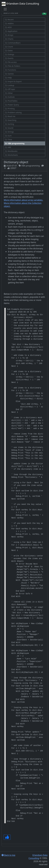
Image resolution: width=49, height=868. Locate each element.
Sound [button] (9, 128)
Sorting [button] (9, 124)
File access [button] (11, 62)
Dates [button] (9, 51)
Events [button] (9, 58)
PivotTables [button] (11, 101)
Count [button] (9, 47)
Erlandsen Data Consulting (20, 4)
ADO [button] (8, 27)
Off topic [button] (10, 89)
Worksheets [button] (11, 155)
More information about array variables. (23, 200)
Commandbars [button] (13, 43)
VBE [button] (8, 147)
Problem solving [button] (13, 112)
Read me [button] (10, 116)
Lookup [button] (10, 85)
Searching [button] (11, 120)
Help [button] (8, 78)
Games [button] (9, 74)
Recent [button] (9, 20)
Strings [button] (9, 132)
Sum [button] (8, 136)
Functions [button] (11, 70)
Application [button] (11, 31)
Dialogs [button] (10, 54)
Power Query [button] (12, 105)
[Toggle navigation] (5, 9)
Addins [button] (9, 23)
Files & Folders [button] (13, 66)
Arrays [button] (9, 35)
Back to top (8, 855)
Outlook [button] (10, 97)
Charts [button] (9, 39)
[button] (24, 143)
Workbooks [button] (11, 151)
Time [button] (8, 140)
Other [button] (9, 93)
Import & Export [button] (13, 81)
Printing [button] (10, 109)
